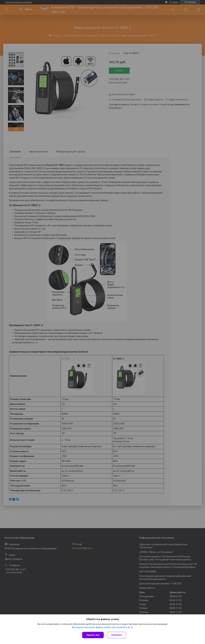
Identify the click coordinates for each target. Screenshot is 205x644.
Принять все (93, 635)
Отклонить (117, 635)
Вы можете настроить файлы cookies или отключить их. (101, 627)
